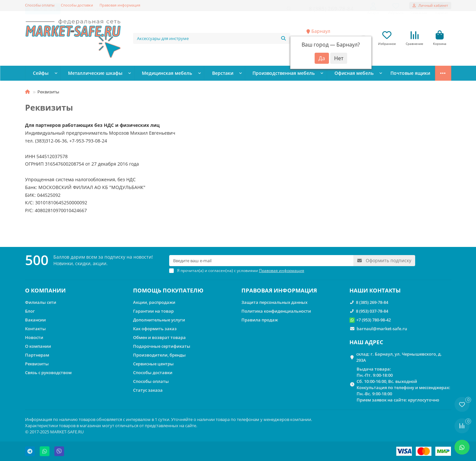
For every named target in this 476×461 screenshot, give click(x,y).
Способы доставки (77, 5)
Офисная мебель (321, 74)
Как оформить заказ (155, 329)
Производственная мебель (257, 74)
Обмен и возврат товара (159, 338)
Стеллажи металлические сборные (392, 74)
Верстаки (203, 74)
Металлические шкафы (88, 74)
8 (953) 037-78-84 (372, 311)
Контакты (35, 329)
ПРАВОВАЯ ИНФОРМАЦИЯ (279, 291)
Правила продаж (260, 320)
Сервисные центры (153, 364)
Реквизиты (37, 364)
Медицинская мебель (152, 74)
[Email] (261, 261)
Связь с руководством (48, 373)
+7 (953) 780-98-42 (374, 320)
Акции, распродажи (154, 303)
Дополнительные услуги (159, 320)
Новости (34, 338)
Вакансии (35, 320)
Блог (30, 311)
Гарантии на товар (153, 311)
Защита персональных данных (274, 303)
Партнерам (37, 355)
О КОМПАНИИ (45, 291)
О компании (38, 346)
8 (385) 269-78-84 (372, 303)
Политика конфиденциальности (276, 311)
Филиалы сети (41, 303)
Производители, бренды (159, 355)
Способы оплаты (40, 5)
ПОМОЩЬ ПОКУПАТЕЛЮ (168, 291)
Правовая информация (120, 5)
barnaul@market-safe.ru (382, 329)
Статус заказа (148, 390)
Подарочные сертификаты (162, 346)
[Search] (212, 39)
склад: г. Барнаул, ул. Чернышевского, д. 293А (399, 357)
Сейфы (39, 74)
